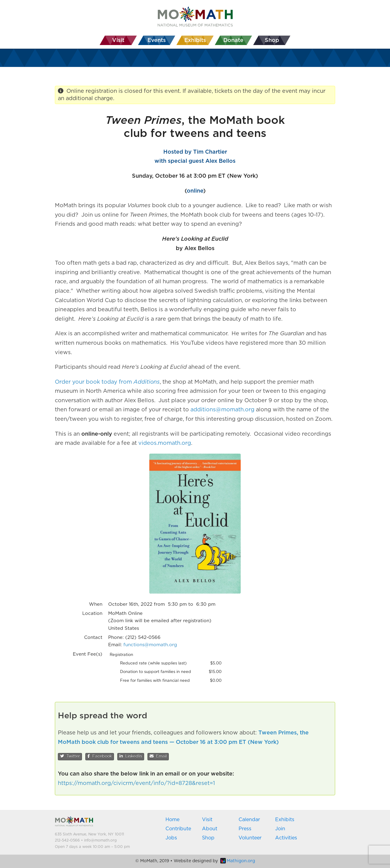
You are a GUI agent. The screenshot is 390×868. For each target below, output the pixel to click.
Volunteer (250, 838)
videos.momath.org (165, 443)
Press (245, 829)
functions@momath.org (150, 645)
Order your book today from (107, 382)
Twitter (70, 756)
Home (172, 820)
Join (280, 829)
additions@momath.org (222, 410)
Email (158, 756)
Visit (207, 820)
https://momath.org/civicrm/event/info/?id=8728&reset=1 (136, 783)
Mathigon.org (238, 861)
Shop (208, 838)
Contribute (178, 829)
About (210, 829)
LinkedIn (131, 756)
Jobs (171, 838)
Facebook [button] (100, 756)
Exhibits (285, 820)
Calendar (249, 820)
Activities (286, 838)
